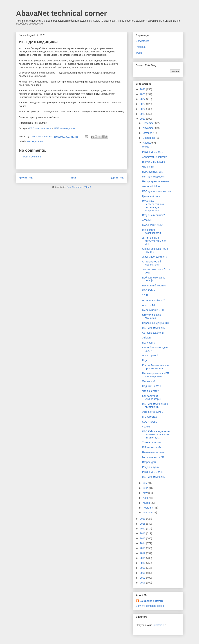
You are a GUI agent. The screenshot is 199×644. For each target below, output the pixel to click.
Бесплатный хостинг (154, 286)
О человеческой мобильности (151, 263)
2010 (143, 563)
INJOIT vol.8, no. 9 (153, 152)
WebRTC (147, 147)
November (149, 128)
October (148, 133)
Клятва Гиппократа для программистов (156, 367)
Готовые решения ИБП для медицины (155, 375)
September (149, 138)
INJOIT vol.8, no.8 (152, 472)
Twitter (140, 53)
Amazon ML (149, 305)
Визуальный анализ (154, 162)
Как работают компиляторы (151, 397)
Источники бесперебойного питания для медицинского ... (153, 206)
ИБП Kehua (149, 290)
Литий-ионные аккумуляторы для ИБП (154, 241)
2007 (143, 578)
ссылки (39, 141)
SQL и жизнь (149, 422)
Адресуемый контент (154, 157)
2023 (143, 104)
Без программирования (156, 181)
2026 (143, 89)
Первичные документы (155, 323)
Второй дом (149, 462)
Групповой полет (152, 196)
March (147, 503)
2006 (143, 583)
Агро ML (147, 220)
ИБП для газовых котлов (156, 191)
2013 (143, 548)
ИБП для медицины (65, 128)
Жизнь (31, 141)
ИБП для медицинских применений (155, 405)
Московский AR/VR (153, 225)
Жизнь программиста (155, 257)
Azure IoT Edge (151, 186)
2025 (143, 94)
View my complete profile (150, 606)
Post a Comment (32, 157)
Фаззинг (147, 427)
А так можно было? (153, 300)
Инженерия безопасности (151, 231)
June (146, 488)
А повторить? (150, 355)
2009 (143, 568)
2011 (143, 558)
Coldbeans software (152, 601)
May (146, 493)
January (148, 512)
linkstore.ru (159, 625)
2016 (143, 533)
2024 (143, 99)
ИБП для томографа (40, 128)
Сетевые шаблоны (153, 333)
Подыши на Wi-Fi (152, 386)
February (148, 508)
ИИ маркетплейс (152, 447)
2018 (143, 524)
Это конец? (149, 381)
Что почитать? (150, 391)
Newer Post (26, 178)
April (146, 498)
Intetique (141, 47)
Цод (144, 360)
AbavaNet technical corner (62, 13)
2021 (143, 114)
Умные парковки (152, 442)
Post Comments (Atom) (79, 187)
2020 (143, 119)
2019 (143, 519)
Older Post (118, 178)
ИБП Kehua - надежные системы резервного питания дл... (156, 434)
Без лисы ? (149, 343)
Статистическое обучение (151, 316)
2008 (143, 573)
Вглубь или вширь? (153, 215)
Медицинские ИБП (153, 310)
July (145, 483)
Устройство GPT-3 (153, 412)
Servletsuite (143, 41)
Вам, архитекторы (153, 172)
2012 (143, 553)
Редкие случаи (151, 467)
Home (72, 178)
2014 (143, 543)
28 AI (145, 295)
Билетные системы (153, 452)
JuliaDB (146, 338)
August (147, 143)
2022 (143, 109)
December (149, 123)
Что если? (148, 167)
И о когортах (149, 417)
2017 (143, 529)
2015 (143, 538)
